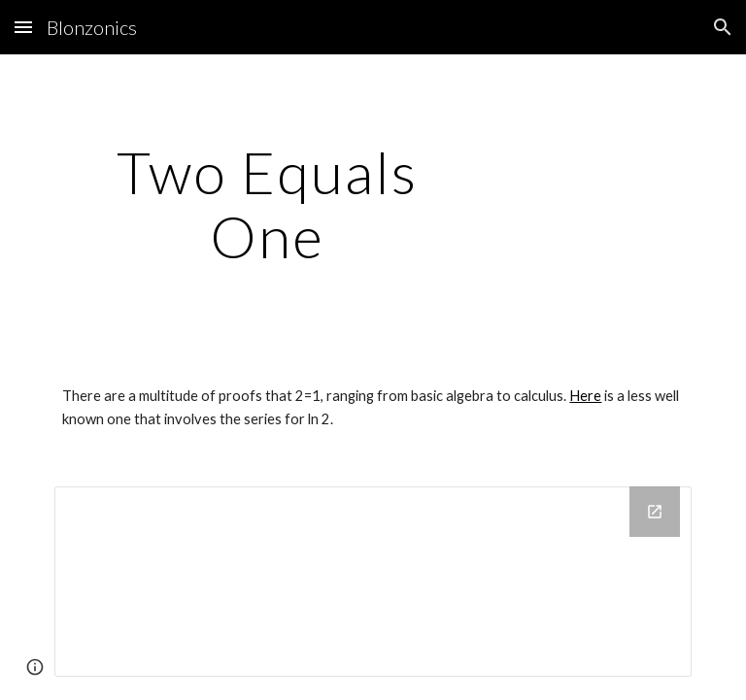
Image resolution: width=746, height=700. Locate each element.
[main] (267, 204)
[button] (23, 27)
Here (585, 396)
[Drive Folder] (373, 582)
